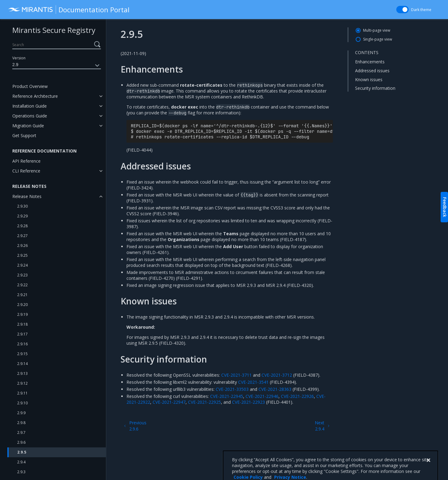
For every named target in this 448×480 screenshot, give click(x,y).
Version (19, 58)
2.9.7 (21, 432)
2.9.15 (22, 354)
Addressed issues (372, 71)
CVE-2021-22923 (248, 402)
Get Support (24, 135)
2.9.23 (22, 275)
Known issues (369, 79)
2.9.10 (22, 403)
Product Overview (30, 86)
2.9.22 (22, 285)
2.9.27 (22, 236)
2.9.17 (22, 334)
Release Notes (27, 196)
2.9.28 (22, 226)
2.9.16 (22, 344)
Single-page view (378, 39)
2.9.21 (22, 295)
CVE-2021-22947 (169, 402)
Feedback (445, 207)
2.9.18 (22, 324)
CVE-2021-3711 (236, 375)
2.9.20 (22, 305)
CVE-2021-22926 (297, 396)
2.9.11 (22, 393)
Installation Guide (30, 106)
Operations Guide (30, 116)
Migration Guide (28, 126)
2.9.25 (22, 255)
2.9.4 (21, 462)
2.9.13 (22, 373)
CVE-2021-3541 (253, 382)
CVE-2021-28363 (275, 389)
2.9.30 (22, 206)
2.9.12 (22, 383)
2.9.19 (22, 314)
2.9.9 (21, 413)
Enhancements (370, 62)
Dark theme (421, 10)
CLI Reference (26, 171)
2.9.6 (21, 442)
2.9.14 (22, 364)
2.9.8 (21, 423)
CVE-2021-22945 (227, 396)
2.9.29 (22, 216)
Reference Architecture (35, 96)
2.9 (57, 65)
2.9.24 (22, 265)
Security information (375, 88)
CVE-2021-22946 (262, 396)
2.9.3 (21, 472)
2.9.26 (22, 246)
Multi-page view (377, 30)
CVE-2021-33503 (232, 389)
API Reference (26, 161)
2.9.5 (22, 452)
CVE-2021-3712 (277, 375)
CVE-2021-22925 (204, 402)
